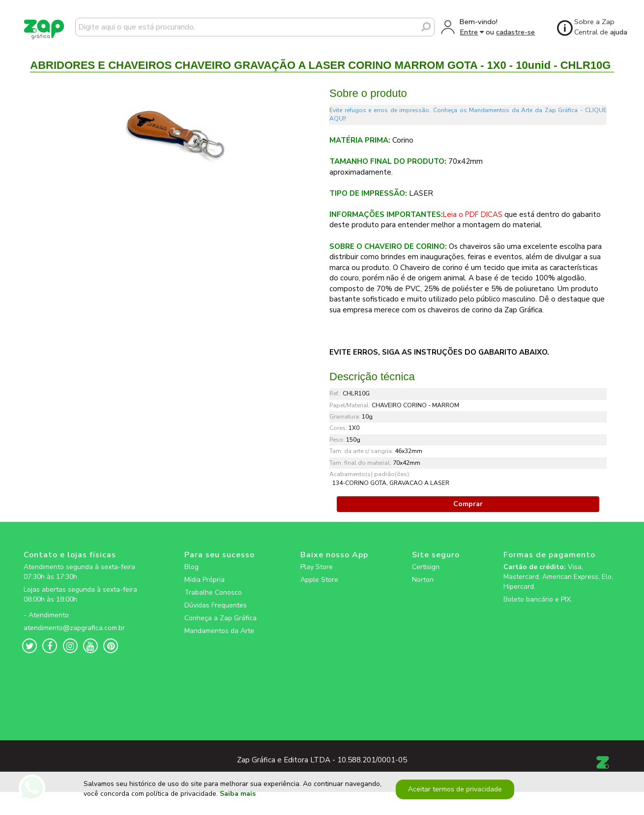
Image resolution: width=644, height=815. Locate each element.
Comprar (468, 504)
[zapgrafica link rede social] (82, 607)
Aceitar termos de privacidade (454, 793)
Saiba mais (238, 798)
